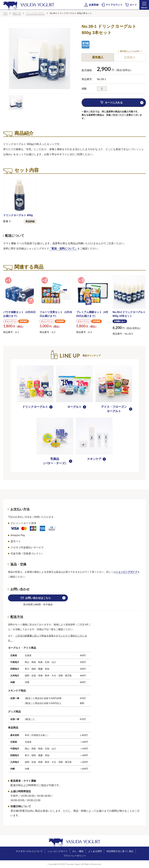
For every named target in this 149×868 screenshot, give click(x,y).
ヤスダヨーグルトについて (29, 851)
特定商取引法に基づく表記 (120, 851)
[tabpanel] (40, 59)
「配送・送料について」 (63, 248)
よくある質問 (95, 851)
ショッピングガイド (127, 572)
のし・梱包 (78, 851)
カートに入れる (114, 103)
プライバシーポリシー (75, 856)
